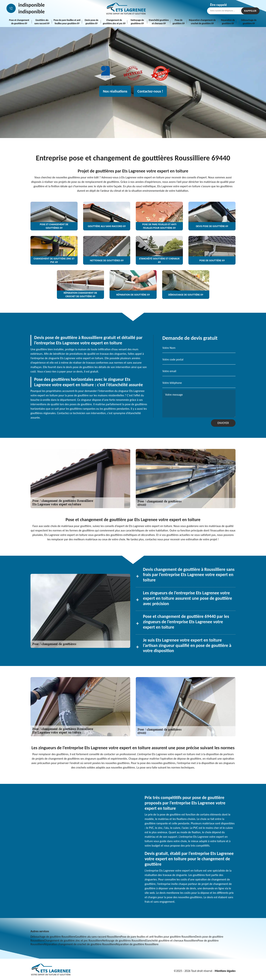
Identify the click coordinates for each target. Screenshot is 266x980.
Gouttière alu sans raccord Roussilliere (98, 937)
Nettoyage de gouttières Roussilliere (124, 940)
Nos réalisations (115, 91)
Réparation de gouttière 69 (228, 22)
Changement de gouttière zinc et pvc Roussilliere (73, 940)
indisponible (31, 5)
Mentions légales (225, 971)
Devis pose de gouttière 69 (91, 22)
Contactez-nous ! (150, 91)
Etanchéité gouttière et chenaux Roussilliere (171, 940)
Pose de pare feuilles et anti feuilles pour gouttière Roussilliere (158, 937)
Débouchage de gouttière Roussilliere (53, 937)
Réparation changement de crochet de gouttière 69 (202, 22)
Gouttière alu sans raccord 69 (42, 22)
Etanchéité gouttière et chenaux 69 (159, 22)
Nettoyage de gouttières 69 (137, 22)
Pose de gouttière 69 (179, 22)
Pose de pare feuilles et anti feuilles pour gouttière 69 (67, 22)
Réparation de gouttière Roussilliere (137, 944)
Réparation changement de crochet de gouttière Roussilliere (80, 944)
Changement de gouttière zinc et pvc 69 (114, 22)
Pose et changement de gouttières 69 (19, 22)
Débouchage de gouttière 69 (249, 22)
